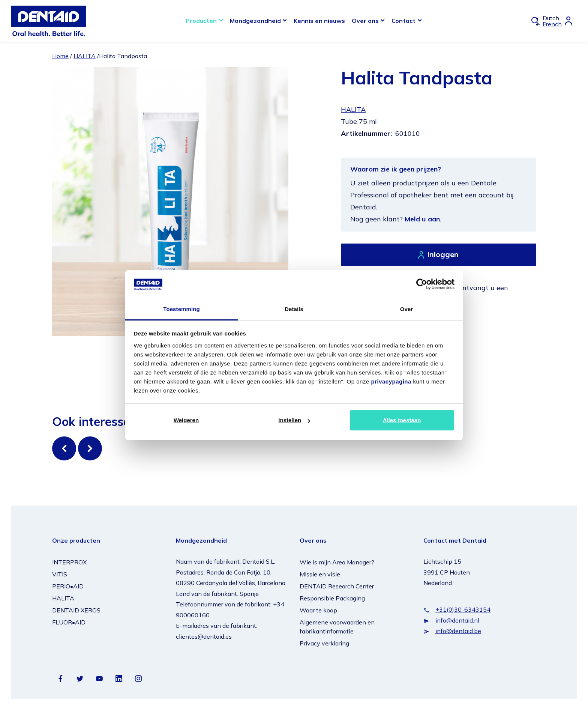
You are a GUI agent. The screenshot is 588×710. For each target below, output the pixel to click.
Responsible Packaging (332, 598)
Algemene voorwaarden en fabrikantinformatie (337, 627)
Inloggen (443, 254)
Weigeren (186, 420)
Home (60, 56)
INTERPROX (69, 562)
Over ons (365, 21)
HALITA (85, 56)
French (552, 24)
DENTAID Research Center (337, 586)
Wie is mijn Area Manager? (337, 562)
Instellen (294, 420)
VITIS (60, 574)
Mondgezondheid (255, 21)
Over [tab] (407, 309)
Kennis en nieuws (319, 21)
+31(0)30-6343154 (463, 609)
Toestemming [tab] (181, 309)
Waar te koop (318, 610)
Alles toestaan (402, 420)
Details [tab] (294, 309)
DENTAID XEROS (76, 610)
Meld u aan (422, 219)
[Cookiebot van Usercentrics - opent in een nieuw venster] (422, 284)
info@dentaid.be (458, 631)
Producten (201, 21)
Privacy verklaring (324, 643)
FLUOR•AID (69, 622)
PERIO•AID (68, 586)
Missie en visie (320, 574)
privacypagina (391, 381)
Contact (403, 21)
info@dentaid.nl (457, 620)
